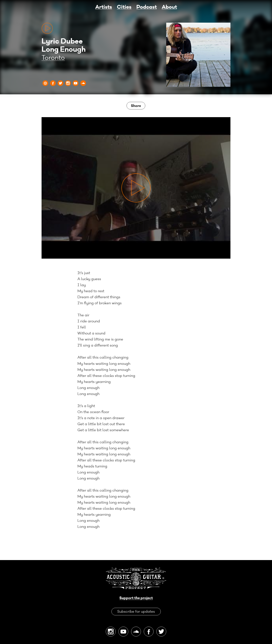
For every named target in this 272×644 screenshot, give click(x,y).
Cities (124, 7)
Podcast (147, 7)
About (169, 7)
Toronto (53, 58)
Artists (104, 7)
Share (136, 106)
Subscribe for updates (136, 612)
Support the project (136, 598)
